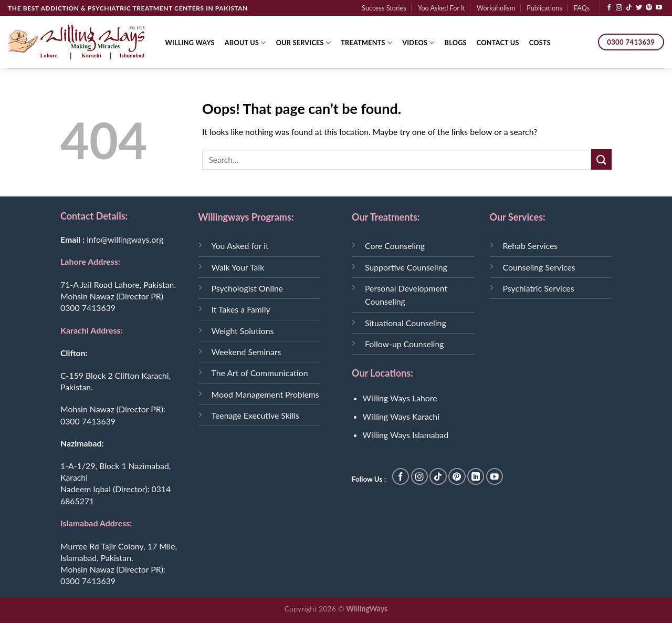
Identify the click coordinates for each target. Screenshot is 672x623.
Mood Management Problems (265, 394)
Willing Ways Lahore (400, 398)
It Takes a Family (241, 309)
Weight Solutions (243, 331)
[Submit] (601, 159)
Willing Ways (190, 43)
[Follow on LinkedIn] (476, 477)
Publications (544, 8)
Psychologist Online (248, 288)
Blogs (456, 43)
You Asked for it (240, 246)
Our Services (304, 43)
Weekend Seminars (246, 352)
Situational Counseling (406, 323)
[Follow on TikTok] (629, 8)
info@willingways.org (125, 239)
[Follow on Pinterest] (649, 8)
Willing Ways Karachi (401, 416)
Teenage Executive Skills (255, 415)
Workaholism (496, 8)
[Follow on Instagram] (619, 8)
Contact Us (498, 43)
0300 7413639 (88, 308)
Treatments (366, 43)
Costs (540, 43)
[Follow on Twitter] (639, 8)
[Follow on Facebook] (609, 8)
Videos (418, 43)
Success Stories (384, 8)
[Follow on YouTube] (659, 8)
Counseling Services (539, 267)
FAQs (582, 8)
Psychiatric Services (539, 288)
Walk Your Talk (238, 267)
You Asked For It (442, 8)
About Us (245, 43)
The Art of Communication (260, 373)
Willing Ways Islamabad (406, 435)
